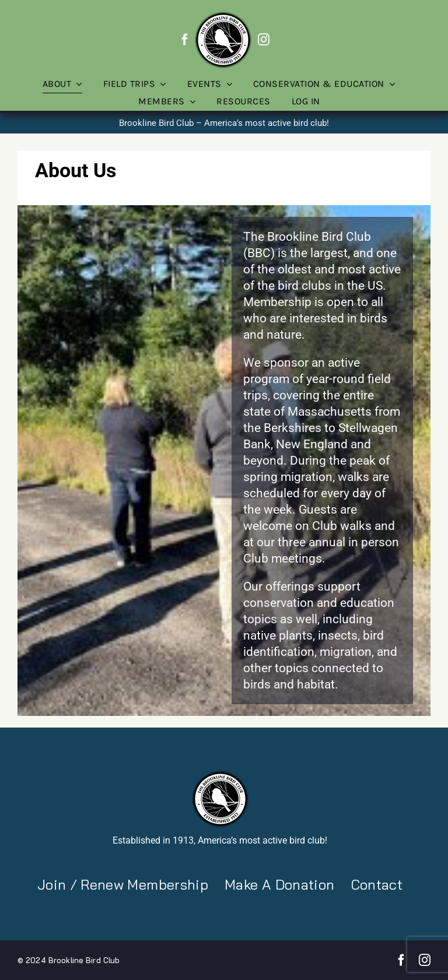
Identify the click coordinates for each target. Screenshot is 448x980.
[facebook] (185, 40)
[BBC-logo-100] (223, 15)
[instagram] (264, 40)
